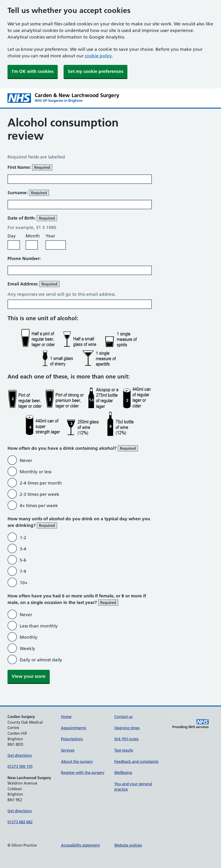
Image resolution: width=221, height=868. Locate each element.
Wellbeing (123, 773)
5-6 (23, 560)
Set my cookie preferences (95, 71)
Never (26, 460)
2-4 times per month (41, 483)
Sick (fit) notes (126, 739)
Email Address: (34, 284)
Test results (124, 750)
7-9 (23, 571)
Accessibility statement (80, 845)
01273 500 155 (20, 766)
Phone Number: (24, 258)
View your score (29, 676)
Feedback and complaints (136, 761)
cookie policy (98, 56)
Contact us (123, 717)
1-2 (23, 538)
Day (12, 236)
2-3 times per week (40, 494)
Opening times (127, 728)
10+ (24, 583)
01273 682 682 (20, 822)
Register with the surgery (83, 773)
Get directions (20, 755)
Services (68, 750)
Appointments (74, 728)
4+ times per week (39, 506)
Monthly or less (36, 472)
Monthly (29, 637)
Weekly (27, 649)
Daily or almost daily (41, 660)
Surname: (28, 193)
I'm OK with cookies (33, 71)
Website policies (128, 845)
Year (50, 236)
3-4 (23, 549)
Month (33, 236)
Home (66, 717)
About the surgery (77, 761)
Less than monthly (39, 626)
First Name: (30, 167)
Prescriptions (72, 739)
